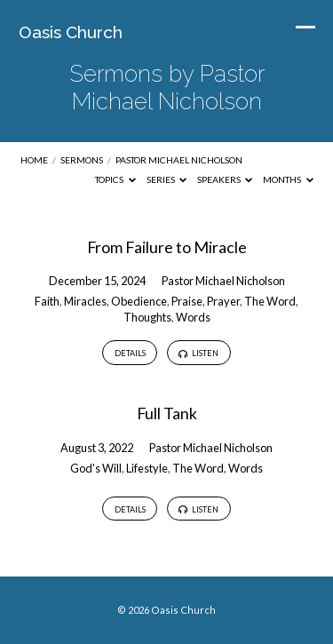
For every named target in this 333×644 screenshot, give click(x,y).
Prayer (223, 301)
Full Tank (167, 413)
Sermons (82, 160)
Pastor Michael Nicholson (179, 160)
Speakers (225, 179)
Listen (198, 354)
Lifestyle (147, 468)
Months (288, 179)
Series (167, 179)
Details (130, 353)
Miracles (85, 301)
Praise (187, 301)
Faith (47, 301)
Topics (115, 179)
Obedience (139, 301)
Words (193, 317)
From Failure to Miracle (167, 247)
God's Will (96, 468)
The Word (270, 301)
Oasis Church (71, 32)
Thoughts (147, 317)
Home (34, 160)
